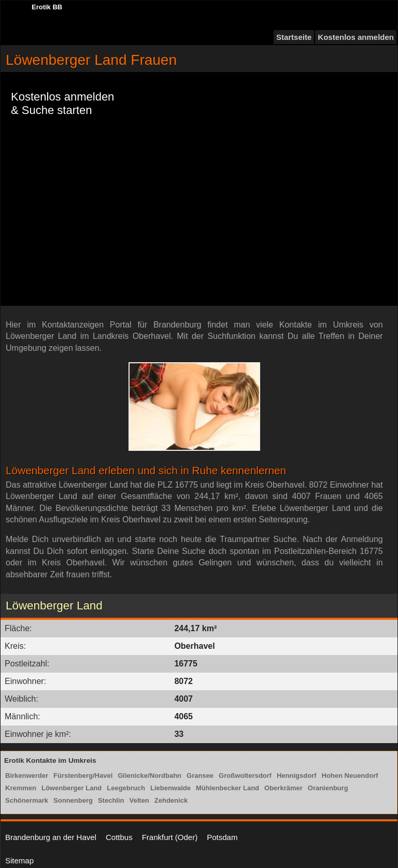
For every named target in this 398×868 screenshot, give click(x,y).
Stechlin (111, 800)
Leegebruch (126, 788)
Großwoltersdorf (245, 775)
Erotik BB (47, 7)
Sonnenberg (73, 800)
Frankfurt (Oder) (170, 837)
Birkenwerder (27, 775)
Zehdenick (171, 800)
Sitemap (19, 860)
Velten (139, 800)
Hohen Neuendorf (350, 775)
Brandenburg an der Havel (51, 837)
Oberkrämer (283, 788)
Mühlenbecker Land (228, 788)
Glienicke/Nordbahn (150, 775)
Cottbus (119, 837)
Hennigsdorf (297, 775)
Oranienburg (328, 788)
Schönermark (27, 800)
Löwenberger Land (72, 788)
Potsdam (222, 837)
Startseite (294, 37)
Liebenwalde (170, 788)
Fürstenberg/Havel (83, 775)
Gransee (200, 775)
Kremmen (21, 788)
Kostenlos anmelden (356, 37)
